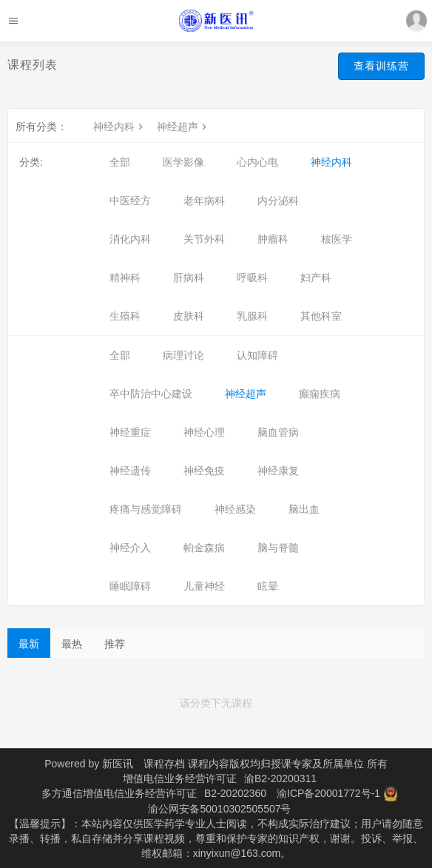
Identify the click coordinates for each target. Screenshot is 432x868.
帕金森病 (204, 548)
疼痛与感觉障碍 (146, 509)
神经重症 (130, 432)
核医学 (337, 239)
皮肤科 (189, 316)
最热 (72, 644)
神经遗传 (130, 471)
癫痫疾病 (320, 394)
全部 (120, 162)
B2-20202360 (235, 793)
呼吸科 (252, 277)
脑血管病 (278, 432)
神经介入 (130, 548)
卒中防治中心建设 (151, 394)
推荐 (115, 644)
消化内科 (130, 239)
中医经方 (130, 201)
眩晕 (268, 586)
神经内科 (120, 127)
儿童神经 (204, 586)
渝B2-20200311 (280, 778)
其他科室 (321, 316)
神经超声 (183, 127)
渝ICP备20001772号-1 (328, 793)
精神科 (125, 277)
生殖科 (125, 316)
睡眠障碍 (130, 586)
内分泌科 (278, 201)
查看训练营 (381, 66)
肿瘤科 (273, 239)
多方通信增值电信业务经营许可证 (119, 793)
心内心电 (257, 162)
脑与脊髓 (278, 548)
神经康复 (278, 471)
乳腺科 (252, 316)
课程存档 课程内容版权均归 (207, 764)
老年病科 (204, 201)
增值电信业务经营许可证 (180, 778)
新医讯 (118, 764)
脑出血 (304, 509)
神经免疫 (204, 471)
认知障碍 (257, 355)
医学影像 (183, 162)
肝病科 (189, 277)
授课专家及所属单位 (317, 764)
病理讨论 (183, 355)
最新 (29, 644)
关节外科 (204, 239)
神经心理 (204, 432)
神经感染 (235, 509)
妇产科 (316, 277)
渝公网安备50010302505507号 (219, 809)
